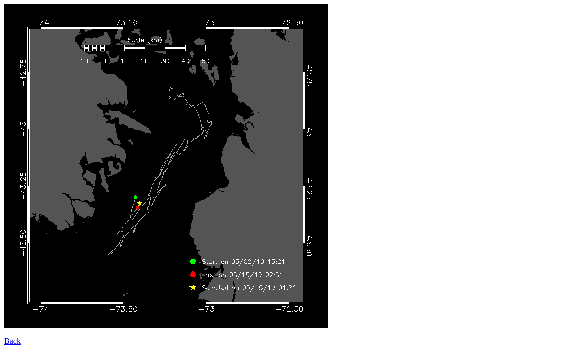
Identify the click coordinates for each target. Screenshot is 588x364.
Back (12, 341)
